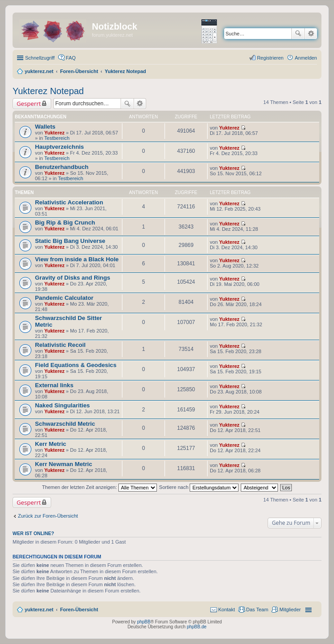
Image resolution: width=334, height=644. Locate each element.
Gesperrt (29, 104)
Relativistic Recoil (60, 345)
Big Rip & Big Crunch (65, 223)
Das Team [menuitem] (257, 609)
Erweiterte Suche (311, 34)
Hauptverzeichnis (59, 147)
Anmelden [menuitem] (306, 58)
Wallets (45, 127)
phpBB (144, 622)
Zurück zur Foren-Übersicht (48, 516)
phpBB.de (197, 627)
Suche (298, 34)
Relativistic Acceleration (69, 202)
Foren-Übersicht (79, 609)
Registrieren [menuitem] (270, 58)
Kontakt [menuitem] (227, 609)
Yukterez (54, 133)
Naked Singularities (62, 405)
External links (54, 385)
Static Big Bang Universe (70, 241)
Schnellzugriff (40, 58)
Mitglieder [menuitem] (290, 609)
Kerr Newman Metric (64, 464)
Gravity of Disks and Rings (73, 278)
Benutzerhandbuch (62, 167)
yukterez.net (39, 609)
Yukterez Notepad (48, 91)
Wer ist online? (33, 533)
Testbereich (57, 138)
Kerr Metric (51, 444)
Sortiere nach (199, 487)
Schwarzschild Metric (65, 424)
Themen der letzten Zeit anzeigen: (100, 487)
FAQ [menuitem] (71, 58)
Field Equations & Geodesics (76, 365)
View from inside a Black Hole (77, 259)
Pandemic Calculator (64, 298)
